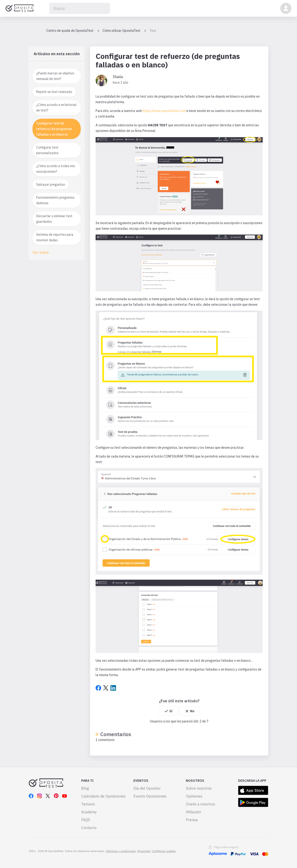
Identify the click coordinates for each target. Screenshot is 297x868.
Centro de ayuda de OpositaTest (70, 31)
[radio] (168, 711)
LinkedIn (113, 688)
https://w (149, 111)
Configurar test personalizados (47, 150)
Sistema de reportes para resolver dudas (55, 237)
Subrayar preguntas (51, 184)
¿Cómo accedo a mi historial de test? (56, 108)
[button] (286, 8)
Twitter (106, 688)
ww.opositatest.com (171, 111)
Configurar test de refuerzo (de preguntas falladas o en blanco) (54, 129)
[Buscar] (80, 8)
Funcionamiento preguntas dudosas (55, 200)
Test (153, 31)
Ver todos (41, 252)
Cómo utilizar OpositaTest (121, 31)
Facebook (98, 688)
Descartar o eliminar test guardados (54, 219)
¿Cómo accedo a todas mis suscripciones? (56, 169)
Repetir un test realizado (54, 92)
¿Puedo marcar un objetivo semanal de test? (55, 76)
